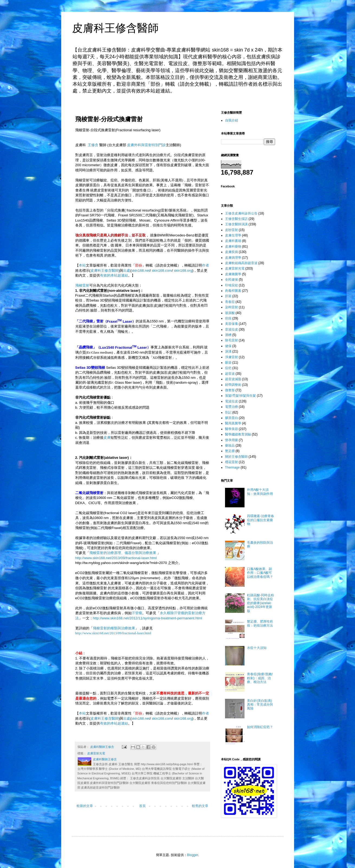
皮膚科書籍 (233, 241)
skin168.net (141, 270)
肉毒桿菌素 (233, 291)
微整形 (230, 390)
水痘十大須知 (257, 648)
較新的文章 (85, 806)
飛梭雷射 (82, 285)
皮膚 (107, 438)
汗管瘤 (137, 613)
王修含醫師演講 (236, 224)
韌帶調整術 (233, 385)
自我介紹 (232, 120)
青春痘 (230, 302)
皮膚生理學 (233, 235)
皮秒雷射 (232, 230)
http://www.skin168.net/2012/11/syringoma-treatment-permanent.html (148, 618)
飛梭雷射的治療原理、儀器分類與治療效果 (123, 553)
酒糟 (228, 335)
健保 (228, 346)
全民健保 (232, 280)
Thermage (232, 467)
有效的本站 (109, 275)
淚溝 (228, 351)
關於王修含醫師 (236, 457)
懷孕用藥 (232, 440)
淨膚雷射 (232, 357)
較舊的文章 (200, 806)
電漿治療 (232, 407)
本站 (82, 265)
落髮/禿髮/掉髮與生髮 (241, 396)
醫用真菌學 (233, 423)
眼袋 (228, 363)
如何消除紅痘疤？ (260, 727)
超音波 (230, 374)
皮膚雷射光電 (96, 753)
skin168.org (183, 270)
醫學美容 (232, 429)
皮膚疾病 (232, 252)
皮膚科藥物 (233, 246)
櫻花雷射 (232, 462)
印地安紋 (232, 285)
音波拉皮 (232, 329)
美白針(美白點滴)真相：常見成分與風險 (260, 705)
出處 (127, 270)
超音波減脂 (233, 379)
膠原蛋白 (232, 418)
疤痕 (228, 318)
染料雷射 (232, 307)
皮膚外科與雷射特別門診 (146, 145)
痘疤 (228, 368)
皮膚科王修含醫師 (115, 28)
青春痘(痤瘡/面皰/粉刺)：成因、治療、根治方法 (260, 678)
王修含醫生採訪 (236, 219)
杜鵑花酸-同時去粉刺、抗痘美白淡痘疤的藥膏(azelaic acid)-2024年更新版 (260, 603)
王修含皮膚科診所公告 (241, 213)
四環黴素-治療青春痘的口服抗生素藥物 (260, 520)
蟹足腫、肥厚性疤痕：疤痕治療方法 (260, 623)
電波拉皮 (232, 401)
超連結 (123, 275)
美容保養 (232, 324)
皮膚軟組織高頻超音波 (241, 263)
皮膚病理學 (233, 258)
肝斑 (228, 296)
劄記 (228, 412)
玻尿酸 (230, 313)
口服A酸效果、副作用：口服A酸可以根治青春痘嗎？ (260, 573)
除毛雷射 (232, 340)
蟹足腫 (230, 451)
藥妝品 (230, 446)
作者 (206, 265)
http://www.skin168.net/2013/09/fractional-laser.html (116, 558)
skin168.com (162, 270)
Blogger (193, 855)
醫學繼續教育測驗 (238, 434)
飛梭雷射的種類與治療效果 (114, 628)
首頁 (142, 806)
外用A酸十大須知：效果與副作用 (260, 492)
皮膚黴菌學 (233, 274)
